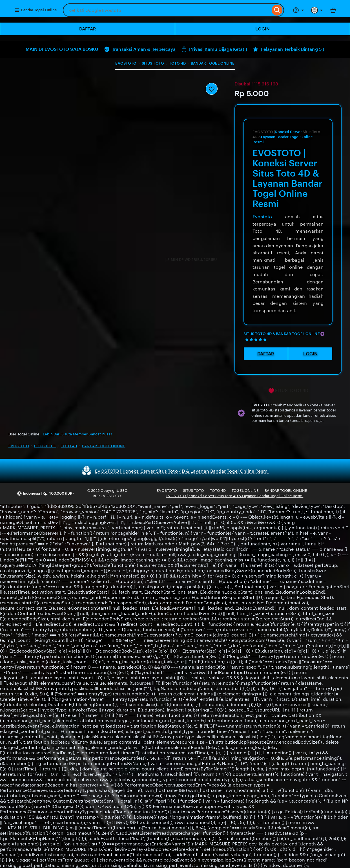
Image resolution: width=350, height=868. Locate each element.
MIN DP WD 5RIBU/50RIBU (191, 260)
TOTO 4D (177, 63)
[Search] (277, 10)
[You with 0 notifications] (317, 10)
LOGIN (262, 29)
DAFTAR (88, 29)
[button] (45, 493)
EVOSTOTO (126, 63)
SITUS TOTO (153, 63)
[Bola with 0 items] (333, 10)
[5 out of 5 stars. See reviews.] (257, 339)
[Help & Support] (298, 10)
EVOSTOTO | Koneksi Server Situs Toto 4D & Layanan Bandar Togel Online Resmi (234, 496)
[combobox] (167, 10)
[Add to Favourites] (212, 89)
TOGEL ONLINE (245, 491)
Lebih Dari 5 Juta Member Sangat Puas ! (77, 434)
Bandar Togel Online (36, 10)
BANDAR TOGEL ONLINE (213, 63)
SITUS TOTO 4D (288, 391)
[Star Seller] (322, 334)
